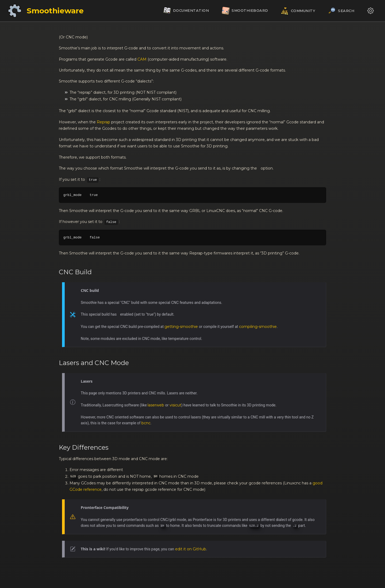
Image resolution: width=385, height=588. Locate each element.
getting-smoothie (181, 327)
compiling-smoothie (258, 327)
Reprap (103, 122)
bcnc (146, 423)
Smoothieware (55, 11)
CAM (142, 59)
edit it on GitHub (191, 549)
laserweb (156, 405)
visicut (175, 405)
